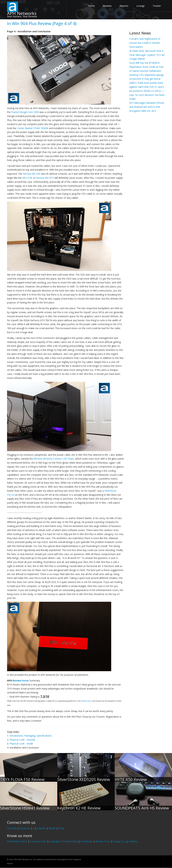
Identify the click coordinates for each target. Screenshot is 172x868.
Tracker (157, 6)
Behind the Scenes (17, 841)
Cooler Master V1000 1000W (33, 128)
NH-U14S (27, 178)
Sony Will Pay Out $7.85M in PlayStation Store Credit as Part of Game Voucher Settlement (146, 67)
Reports (124, 6)
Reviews (107, 6)
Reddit (52, 828)
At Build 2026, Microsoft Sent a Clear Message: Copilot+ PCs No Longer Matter (147, 55)
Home (91, 6)
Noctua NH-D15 (45, 178)
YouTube (12, 828)
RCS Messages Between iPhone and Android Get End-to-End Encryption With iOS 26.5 (147, 107)
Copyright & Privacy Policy (63, 841)
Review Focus (21, 680)
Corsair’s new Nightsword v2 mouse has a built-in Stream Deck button (145, 43)
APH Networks (22, 13)
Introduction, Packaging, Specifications (31, 736)
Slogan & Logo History (125, 841)
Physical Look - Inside (21, 744)
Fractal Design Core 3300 (25, 112)
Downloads (87, 841)
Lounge (141, 6)
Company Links (38, 841)
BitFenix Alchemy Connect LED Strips (54, 459)
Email (61, 828)
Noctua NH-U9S (32, 174)
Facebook (25, 828)
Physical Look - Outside (22, 740)
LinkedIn (41, 828)
